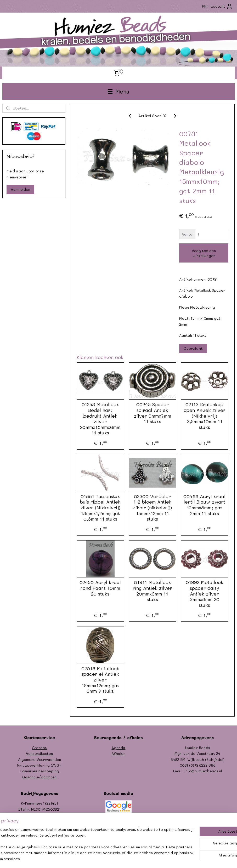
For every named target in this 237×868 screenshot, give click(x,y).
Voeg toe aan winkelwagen (204, 253)
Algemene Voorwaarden (39, 759)
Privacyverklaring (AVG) (39, 765)
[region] (84, 841)
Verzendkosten (39, 753)
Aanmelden (20, 189)
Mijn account (217, 6)
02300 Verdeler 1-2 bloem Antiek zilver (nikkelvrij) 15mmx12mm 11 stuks (152, 508)
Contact (39, 748)
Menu (118, 91)
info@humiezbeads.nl (203, 771)
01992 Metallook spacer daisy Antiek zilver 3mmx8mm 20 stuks (205, 594)
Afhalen (118, 753)
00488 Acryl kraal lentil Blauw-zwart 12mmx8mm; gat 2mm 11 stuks (204, 505)
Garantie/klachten (39, 777)
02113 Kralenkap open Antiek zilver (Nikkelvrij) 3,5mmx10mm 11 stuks (205, 416)
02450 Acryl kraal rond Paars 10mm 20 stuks (100, 588)
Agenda (118, 748)
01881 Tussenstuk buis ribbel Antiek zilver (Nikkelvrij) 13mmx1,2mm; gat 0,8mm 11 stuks (100, 508)
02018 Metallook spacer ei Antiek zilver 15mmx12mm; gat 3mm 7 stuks (100, 680)
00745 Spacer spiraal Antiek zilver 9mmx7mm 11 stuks (152, 413)
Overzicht (193, 348)
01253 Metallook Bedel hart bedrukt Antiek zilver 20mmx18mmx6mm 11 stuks (100, 419)
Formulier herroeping (39, 771)
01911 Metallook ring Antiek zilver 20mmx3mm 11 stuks (152, 591)
